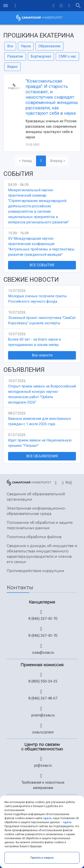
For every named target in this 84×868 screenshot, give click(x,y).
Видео (12, 67)
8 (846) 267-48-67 (43, 698)
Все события (42, 265)
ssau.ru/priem (43, 732)
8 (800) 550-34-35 (43, 681)
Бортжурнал (41, 56)
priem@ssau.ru (43, 715)
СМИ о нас (67, 56)
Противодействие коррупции (36, 571)
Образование (49, 46)
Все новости (42, 355)
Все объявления (42, 456)
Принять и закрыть (42, 858)
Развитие (15, 56)
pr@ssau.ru (43, 765)
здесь (47, 818)
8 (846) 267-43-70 (43, 619)
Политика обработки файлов (34, 537)
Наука (26, 46)
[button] (61, 6)
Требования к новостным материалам (43, 785)
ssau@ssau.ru (43, 653)
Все (10, 46)
